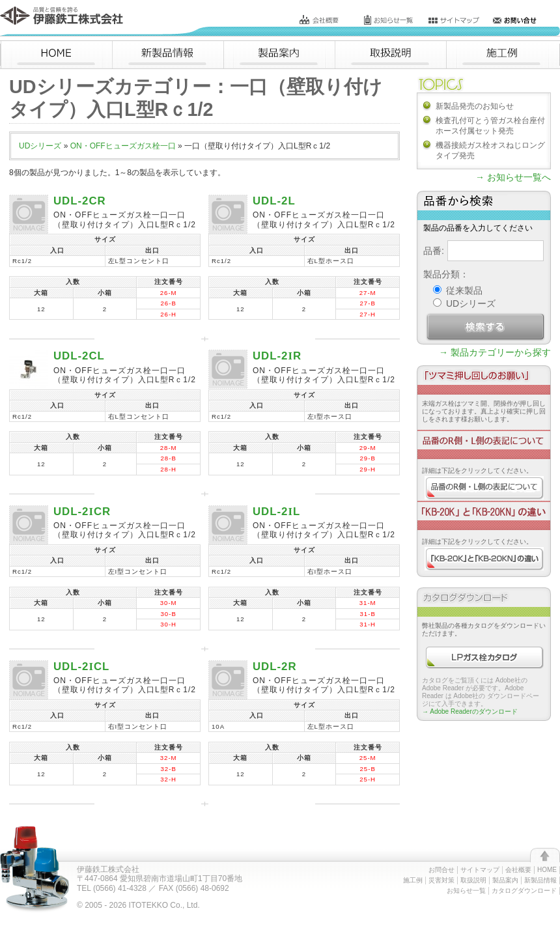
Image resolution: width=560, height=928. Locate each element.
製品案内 (505, 880)
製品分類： (446, 274)
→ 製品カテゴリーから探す (495, 352)
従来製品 (458, 290)
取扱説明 (473, 880)
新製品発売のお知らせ (475, 106)
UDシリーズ (40, 146)
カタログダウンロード (524, 891)
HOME (547, 870)
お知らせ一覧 (466, 891)
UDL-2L (274, 201)
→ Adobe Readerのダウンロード (470, 711)
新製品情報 (540, 880)
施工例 (413, 880)
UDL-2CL (79, 356)
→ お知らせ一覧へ (513, 177)
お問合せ (441, 870)
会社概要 (518, 870)
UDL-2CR (80, 201)
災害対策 (441, 880)
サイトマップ (480, 870)
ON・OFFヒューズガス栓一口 (123, 146)
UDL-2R (277, 356)
